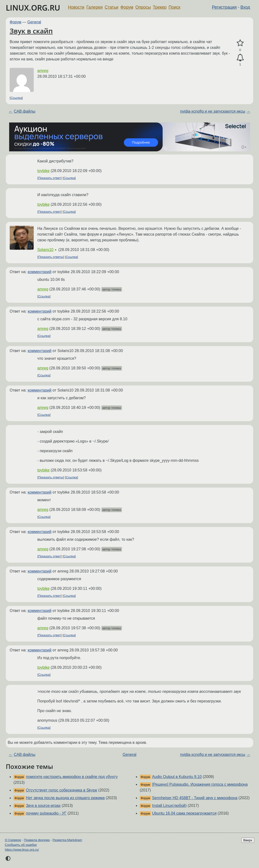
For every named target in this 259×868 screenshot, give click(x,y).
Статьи (111, 7)
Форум (127, 7)
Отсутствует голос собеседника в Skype (61, 790)
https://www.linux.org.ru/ (22, 850)
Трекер (160, 7)
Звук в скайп (31, 31)
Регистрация (224, 7)
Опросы (143, 7)
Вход (245, 7)
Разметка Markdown (67, 840)
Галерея (95, 7)
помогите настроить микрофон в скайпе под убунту (72, 777)
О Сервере (13, 840)
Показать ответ (50, 178)
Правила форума (37, 840)
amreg (43, 71)
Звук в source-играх (43, 806)
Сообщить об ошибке (21, 845)
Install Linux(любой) (169, 806)
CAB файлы (24, 111)
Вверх (248, 840)
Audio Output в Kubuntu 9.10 (177, 777)
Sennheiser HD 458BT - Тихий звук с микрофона (195, 798)
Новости (76, 7)
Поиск (175, 7)
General (34, 22)
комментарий (40, 272)
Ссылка (16, 98)
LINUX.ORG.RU (33, 8)
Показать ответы (51, 257)
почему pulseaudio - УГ (46, 813)
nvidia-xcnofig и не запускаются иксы (213, 111)
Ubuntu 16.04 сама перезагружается (184, 813)
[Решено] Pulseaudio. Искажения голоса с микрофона (200, 784)
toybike (43, 171)
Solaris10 (45, 250)
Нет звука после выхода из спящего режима (65, 798)
